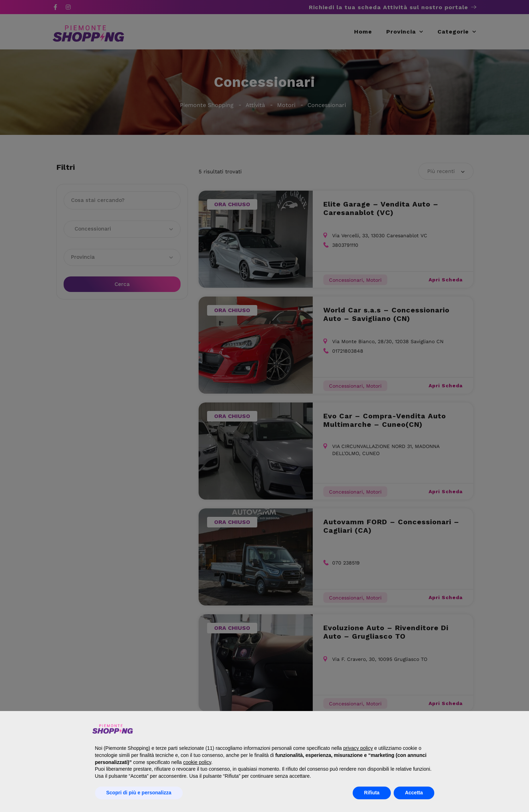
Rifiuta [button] (372, 793)
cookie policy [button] (197, 762)
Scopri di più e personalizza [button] (139, 793)
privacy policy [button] (358, 748)
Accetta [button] (414, 793)
